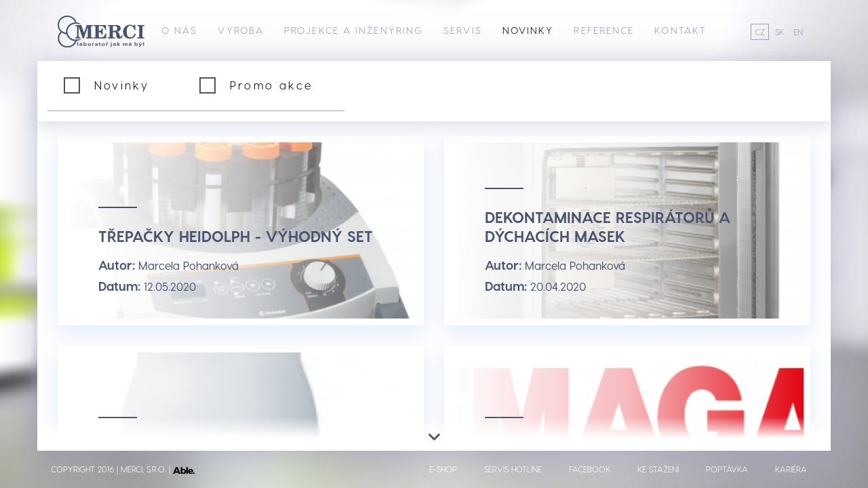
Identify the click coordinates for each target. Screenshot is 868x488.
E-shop (443, 469)
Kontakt (680, 30)
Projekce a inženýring (354, 30)
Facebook (590, 469)
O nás (180, 30)
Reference (604, 30)
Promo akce (271, 85)
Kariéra (791, 469)
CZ (760, 32)
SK (780, 32)
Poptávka (727, 469)
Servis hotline (513, 469)
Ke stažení (658, 469)
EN (798, 32)
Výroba (241, 30)
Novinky (528, 30)
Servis (463, 30)
